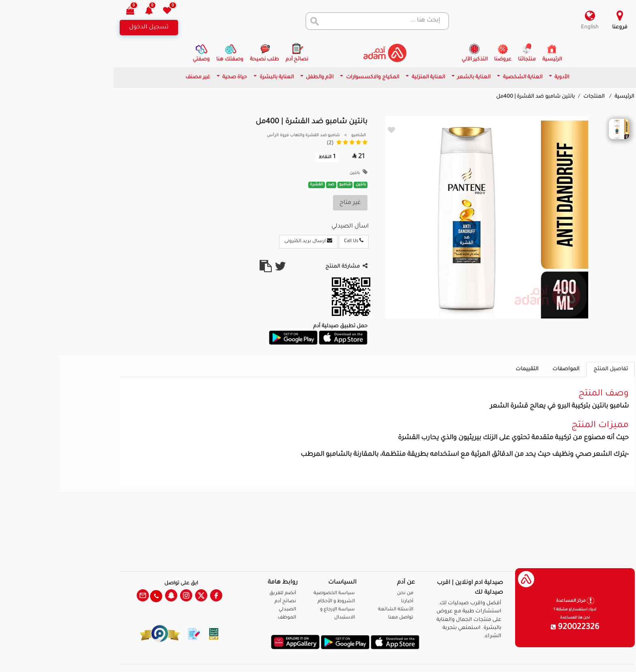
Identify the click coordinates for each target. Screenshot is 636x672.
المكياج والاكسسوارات (313, 77)
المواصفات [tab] (507, 369)
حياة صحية (175, 77)
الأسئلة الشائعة (336, 610)
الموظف (228, 618)
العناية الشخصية (463, 77)
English (531, 28)
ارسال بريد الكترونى (249, 241)
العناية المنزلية (368, 77)
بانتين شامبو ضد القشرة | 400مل (476, 97)
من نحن (346, 594)
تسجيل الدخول (90, 28)
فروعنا (561, 28)
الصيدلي (228, 610)
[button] (94, 12)
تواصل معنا (604, 656)
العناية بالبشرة (217, 77)
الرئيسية (565, 97)
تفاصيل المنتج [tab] (551, 369)
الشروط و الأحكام (277, 602)
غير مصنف (139, 77)
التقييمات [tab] (468, 369)
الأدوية (502, 77)
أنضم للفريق (223, 594)
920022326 (516, 628)
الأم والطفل (260, 77)
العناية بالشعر (414, 77)
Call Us (294, 241)
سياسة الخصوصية (275, 594)
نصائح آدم (226, 602)
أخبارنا (348, 602)
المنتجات (535, 97)
